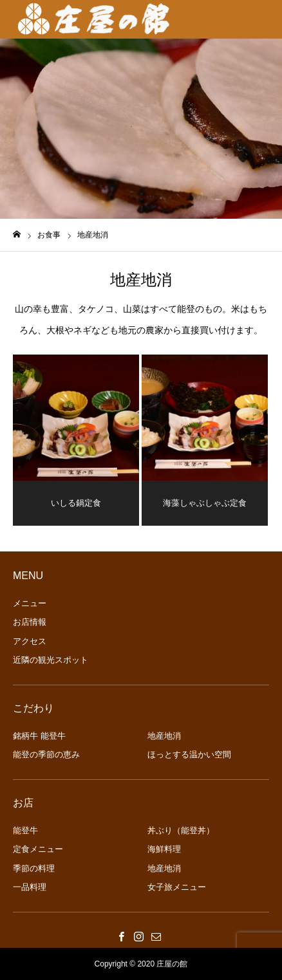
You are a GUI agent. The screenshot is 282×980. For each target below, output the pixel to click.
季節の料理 (34, 868)
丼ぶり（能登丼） (181, 830)
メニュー (30, 603)
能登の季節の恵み (46, 754)
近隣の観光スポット (51, 660)
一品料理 (30, 887)
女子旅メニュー (177, 887)
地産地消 (164, 736)
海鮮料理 (164, 849)
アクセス (30, 641)
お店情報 (30, 622)
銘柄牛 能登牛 (39, 736)
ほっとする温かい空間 (189, 754)
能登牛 (25, 830)
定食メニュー (38, 849)
